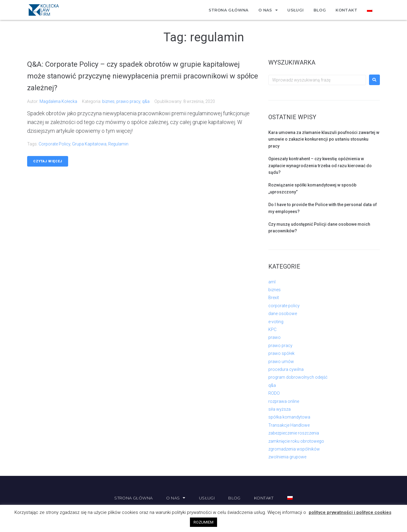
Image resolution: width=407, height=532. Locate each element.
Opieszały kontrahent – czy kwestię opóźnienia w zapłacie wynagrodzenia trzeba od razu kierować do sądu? (320, 166)
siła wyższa (279, 409)
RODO (274, 393)
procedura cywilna (286, 369)
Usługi (295, 10)
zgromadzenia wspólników (294, 449)
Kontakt (346, 10)
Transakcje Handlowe (289, 425)
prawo (274, 337)
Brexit (274, 298)
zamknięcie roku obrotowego (296, 441)
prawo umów (281, 362)
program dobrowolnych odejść (298, 377)
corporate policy (54, 144)
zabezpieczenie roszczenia (294, 433)
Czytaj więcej (48, 161)
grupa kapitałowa (89, 144)
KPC (272, 330)
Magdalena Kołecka (58, 101)
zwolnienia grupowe (287, 457)
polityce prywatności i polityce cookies (350, 512)
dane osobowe (283, 314)
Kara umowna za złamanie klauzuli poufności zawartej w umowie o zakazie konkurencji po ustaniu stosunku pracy (324, 139)
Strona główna (229, 10)
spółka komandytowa (289, 417)
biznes (108, 101)
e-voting (276, 322)
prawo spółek (281, 353)
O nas (268, 10)
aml (272, 282)
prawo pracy (128, 101)
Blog (320, 10)
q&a (146, 101)
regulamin (118, 144)
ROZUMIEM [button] (203, 522)
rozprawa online (284, 401)
